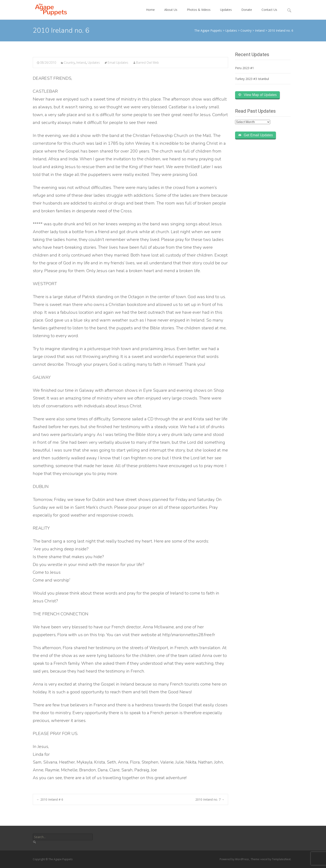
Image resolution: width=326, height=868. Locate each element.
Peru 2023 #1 (244, 68)
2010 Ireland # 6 (50, 799)
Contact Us (269, 14)
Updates (226, 14)
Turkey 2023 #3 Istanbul (252, 79)
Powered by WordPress (235, 859)
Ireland (81, 63)
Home (150, 14)
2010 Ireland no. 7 (210, 799)
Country (69, 63)
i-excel (264, 859)
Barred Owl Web (147, 63)
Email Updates (118, 63)
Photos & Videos (199, 14)
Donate (247, 14)
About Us (171, 14)
